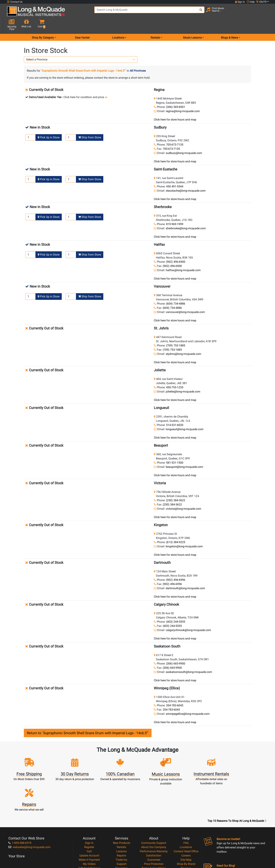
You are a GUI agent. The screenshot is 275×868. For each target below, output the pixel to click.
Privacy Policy (154, 834)
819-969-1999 (175, 212)
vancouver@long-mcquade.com (185, 300)
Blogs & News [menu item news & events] (229, 25)
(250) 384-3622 (176, 488)
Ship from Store (90, 125)
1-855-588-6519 (20, 804)
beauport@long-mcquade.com (184, 454)
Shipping (121, 838)
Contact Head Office (186, 813)
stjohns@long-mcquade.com (183, 341)
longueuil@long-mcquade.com (185, 417)
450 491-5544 (175, 174)
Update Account (89, 817)
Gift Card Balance (89, 830)
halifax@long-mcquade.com (183, 258)
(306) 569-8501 (176, 94)
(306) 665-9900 (176, 651)
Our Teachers (154, 842)
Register (89, 809)
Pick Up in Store (49, 125)
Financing (122, 830)
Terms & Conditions (154, 830)
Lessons (121, 813)
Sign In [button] (240, 2)
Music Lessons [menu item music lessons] (192, 25)
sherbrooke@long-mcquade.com (186, 216)
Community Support (154, 804)
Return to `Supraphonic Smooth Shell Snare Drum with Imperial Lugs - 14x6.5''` (88, 721)
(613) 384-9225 (176, 530)
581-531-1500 (175, 450)
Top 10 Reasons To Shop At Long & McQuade (237, 782)
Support (122, 825)
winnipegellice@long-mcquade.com (188, 701)
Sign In (89, 804)
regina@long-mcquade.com (183, 99)
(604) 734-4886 (176, 291)
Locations (186, 809)
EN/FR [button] (261, 2)
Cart (89, 813)
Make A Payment (89, 821)
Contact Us (15, 2)
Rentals (121, 809)
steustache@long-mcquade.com (186, 178)
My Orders (89, 825)
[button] (265, 13)
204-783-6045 (175, 693)
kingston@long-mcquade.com (184, 534)
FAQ (186, 804)
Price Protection (154, 825)
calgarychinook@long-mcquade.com (188, 618)
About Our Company (154, 809)
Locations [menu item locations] (118, 25)
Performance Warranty (154, 813)
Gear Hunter (82, 25)
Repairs (121, 817)
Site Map (186, 821)
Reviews (186, 830)
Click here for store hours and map (175, 107)
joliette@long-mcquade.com (183, 379)
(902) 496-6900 (176, 249)
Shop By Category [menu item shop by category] (43, 25)
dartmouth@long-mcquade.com (185, 576)
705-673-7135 (175, 132)
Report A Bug (186, 834)
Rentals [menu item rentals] (155, 25)
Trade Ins (121, 821)
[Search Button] (199, 12)
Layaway (122, 834)
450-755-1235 (175, 375)
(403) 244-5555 (176, 609)
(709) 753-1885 (176, 333)
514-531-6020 (175, 413)
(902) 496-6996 (176, 567)
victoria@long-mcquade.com (183, 496)
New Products (122, 804)
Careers (186, 817)
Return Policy (154, 838)
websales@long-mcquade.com (29, 809)
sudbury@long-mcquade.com (184, 141)
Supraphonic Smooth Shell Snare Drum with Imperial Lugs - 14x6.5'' (83, 58)
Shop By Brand (186, 825)
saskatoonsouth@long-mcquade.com (189, 659)
